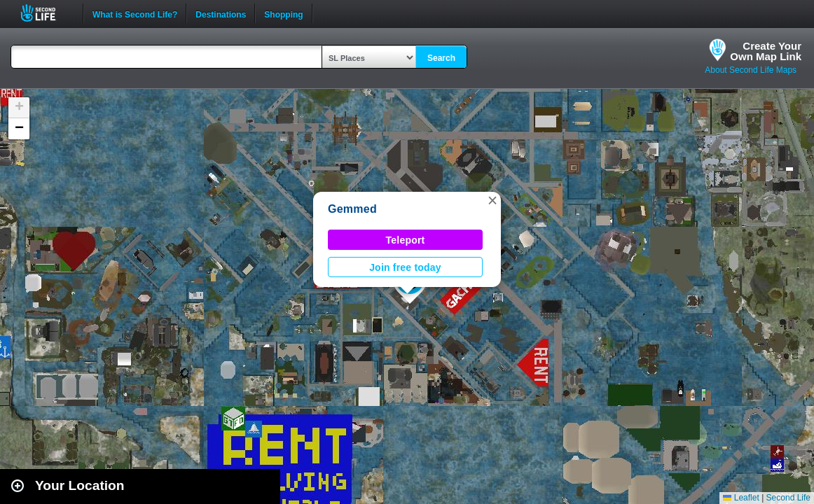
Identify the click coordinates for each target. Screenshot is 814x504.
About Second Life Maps (751, 70)
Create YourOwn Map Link (766, 51)
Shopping (283, 13)
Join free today (405, 267)
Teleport (406, 240)
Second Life (46, 13)
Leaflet (741, 498)
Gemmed (352, 209)
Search (441, 58)
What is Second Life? (135, 13)
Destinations (221, 13)
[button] (492, 200)
